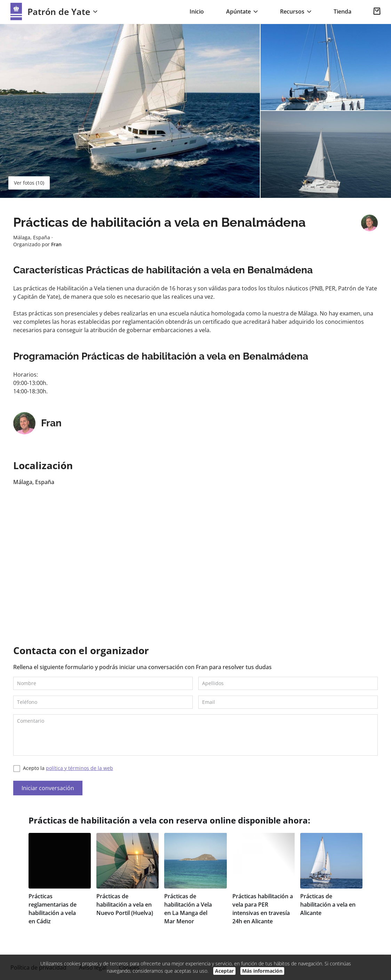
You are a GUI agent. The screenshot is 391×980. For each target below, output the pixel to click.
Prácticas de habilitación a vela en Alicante (328, 905)
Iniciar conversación (48, 788)
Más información (262, 971)
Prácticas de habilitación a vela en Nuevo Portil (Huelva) (125, 905)
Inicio (197, 11)
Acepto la (63, 768)
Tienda (342, 11)
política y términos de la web (79, 768)
